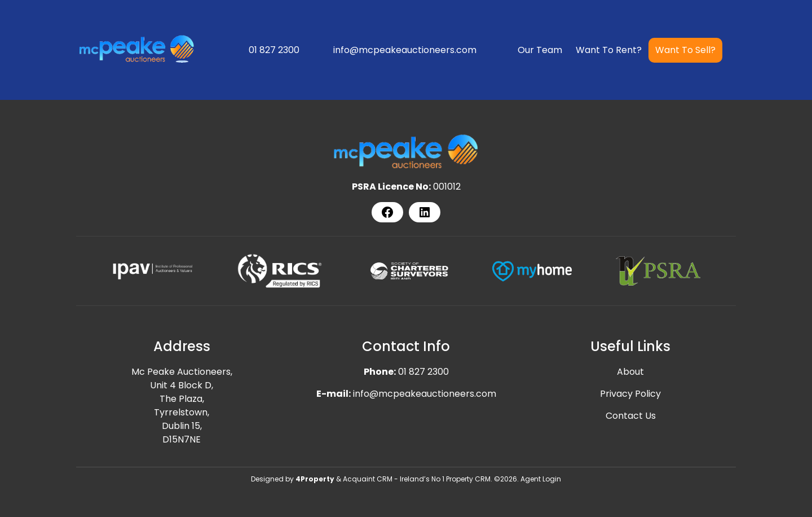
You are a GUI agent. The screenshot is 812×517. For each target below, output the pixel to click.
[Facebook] (387, 212)
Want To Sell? (685, 50)
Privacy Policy (630, 394)
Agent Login (541, 479)
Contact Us (631, 416)
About (630, 372)
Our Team (540, 50)
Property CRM (468, 479)
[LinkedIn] (425, 212)
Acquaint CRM (368, 479)
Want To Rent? (609, 50)
